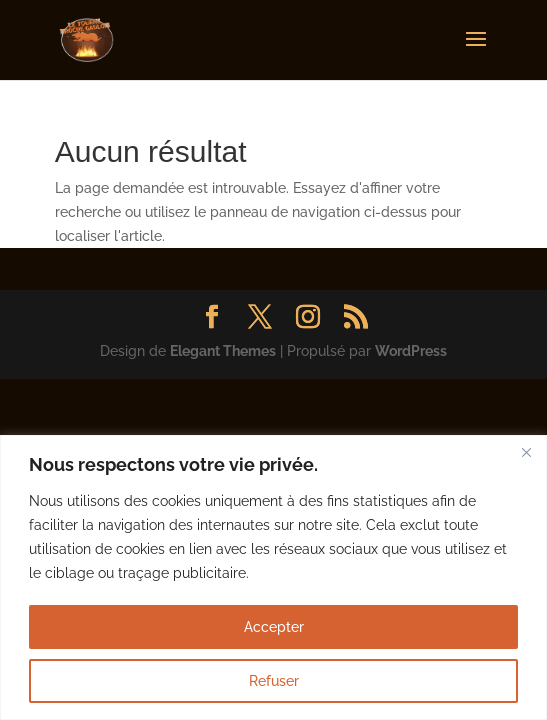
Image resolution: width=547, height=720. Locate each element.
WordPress (411, 351)
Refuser (274, 681)
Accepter (274, 627)
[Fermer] (526, 452)
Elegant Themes (223, 351)
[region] (273, 577)
